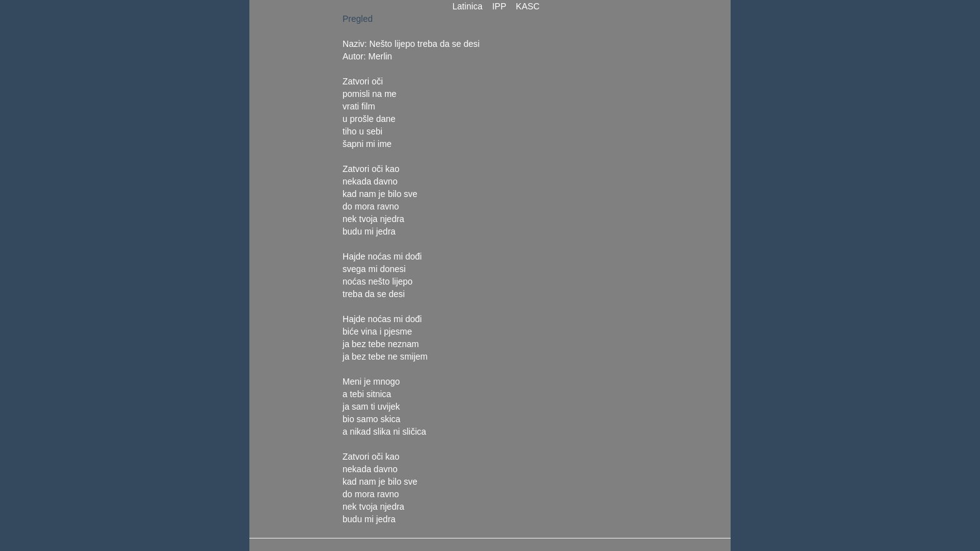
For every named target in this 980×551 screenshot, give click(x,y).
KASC (528, 6)
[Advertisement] (582, 200)
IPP (499, 6)
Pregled (357, 19)
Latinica (467, 6)
